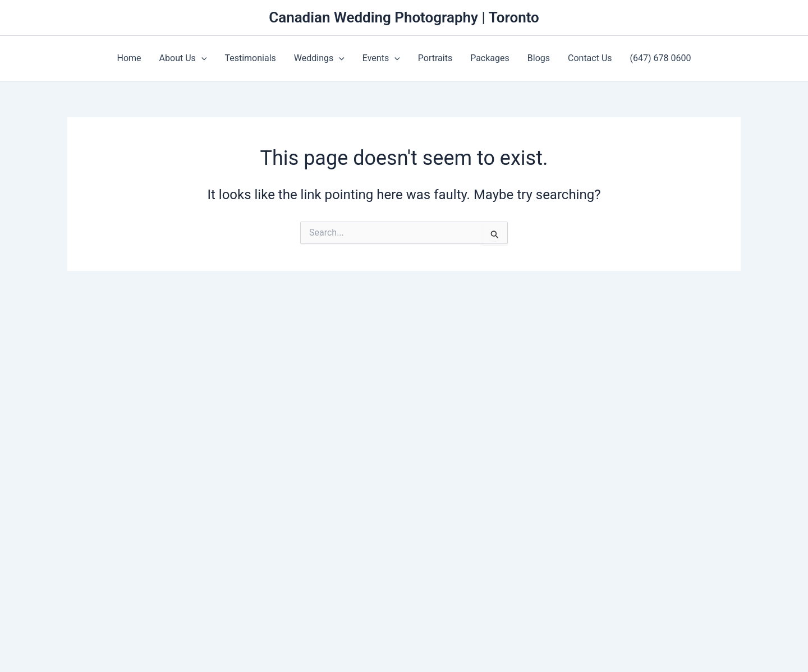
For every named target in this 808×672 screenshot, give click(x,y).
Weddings (319, 58)
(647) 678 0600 (661, 58)
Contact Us (590, 58)
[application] (201, 58)
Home (129, 58)
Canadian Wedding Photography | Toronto (404, 17)
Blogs (539, 58)
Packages (490, 58)
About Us (183, 58)
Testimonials (250, 58)
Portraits (435, 58)
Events (381, 58)
